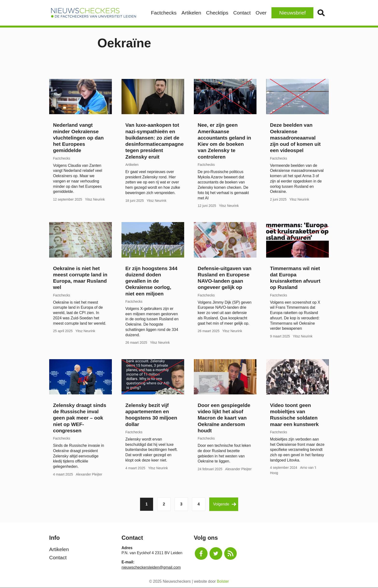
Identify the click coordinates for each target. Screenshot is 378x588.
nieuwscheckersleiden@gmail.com (151, 567)
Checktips (217, 13)
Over (261, 13)
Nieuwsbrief (292, 13)
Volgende (225, 504)
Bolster (223, 581)
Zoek (321, 13)
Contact (242, 13)
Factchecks (164, 13)
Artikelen (191, 13)
